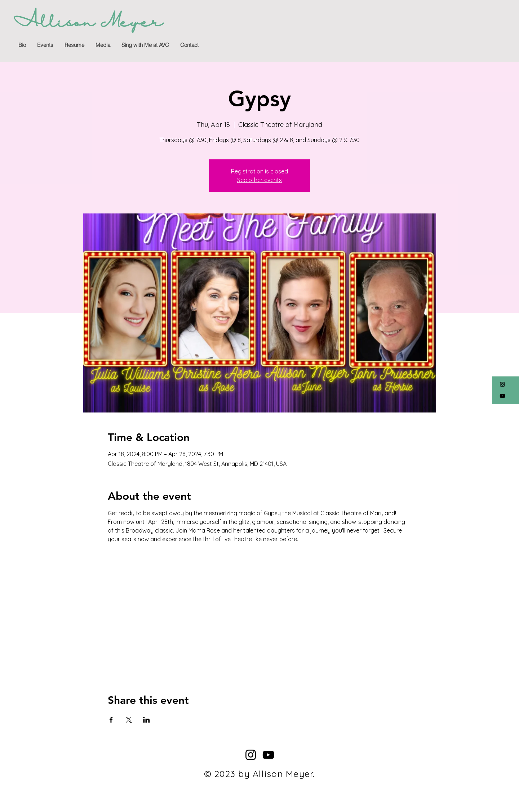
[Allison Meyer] (88, 23)
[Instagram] (502, 384)
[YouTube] (502, 396)
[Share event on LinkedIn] (147, 720)
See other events (259, 180)
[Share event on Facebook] (111, 720)
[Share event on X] (129, 720)
